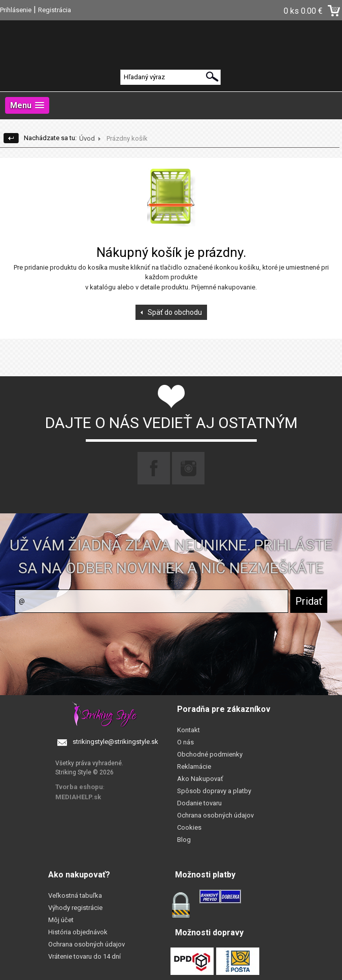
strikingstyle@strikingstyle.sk (115, 742)
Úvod (87, 138)
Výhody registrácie (75, 908)
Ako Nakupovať (200, 779)
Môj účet (61, 920)
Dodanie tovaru (199, 803)
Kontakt (189, 730)
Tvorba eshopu (79, 787)
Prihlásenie (16, 10)
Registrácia (55, 10)
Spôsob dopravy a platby (214, 791)
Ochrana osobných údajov (215, 815)
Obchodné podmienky (210, 754)
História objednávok (78, 932)
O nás (185, 742)
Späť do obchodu (175, 312)
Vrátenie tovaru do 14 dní (84, 956)
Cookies (189, 827)
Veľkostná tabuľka (75, 895)
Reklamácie (194, 766)
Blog (184, 840)
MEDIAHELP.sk (78, 797)
